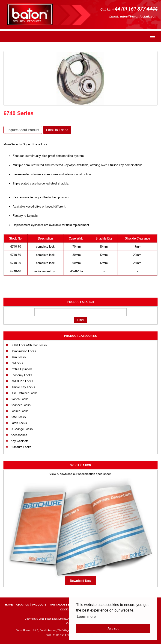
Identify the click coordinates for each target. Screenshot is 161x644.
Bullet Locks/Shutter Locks (29, 345)
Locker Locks (20, 411)
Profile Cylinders (22, 369)
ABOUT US (22, 605)
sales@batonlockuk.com (139, 17)
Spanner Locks (21, 405)
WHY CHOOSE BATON (63, 605)
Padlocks (17, 363)
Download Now (81, 581)
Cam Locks (18, 357)
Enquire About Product (23, 130)
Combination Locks (23, 351)
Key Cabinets (20, 441)
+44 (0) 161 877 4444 (134, 9)
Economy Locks (21, 375)
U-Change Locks (22, 429)
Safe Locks (18, 417)
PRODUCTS (39, 605)
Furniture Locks (21, 447)
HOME (9, 605)
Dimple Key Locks (23, 387)
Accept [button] (113, 628)
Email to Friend (57, 130)
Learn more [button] (86, 616)
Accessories (19, 435)
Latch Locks (19, 423)
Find (80, 320)
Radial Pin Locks (22, 381)
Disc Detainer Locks (24, 393)
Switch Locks (20, 399)
